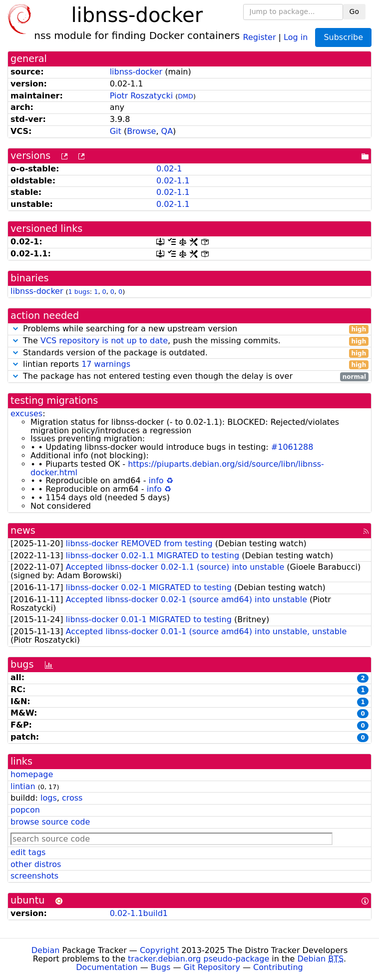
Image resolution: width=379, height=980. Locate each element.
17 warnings (106, 364)
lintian (23, 786)
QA (167, 131)
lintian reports (189, 365)
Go (354, 11)
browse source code (50, 822)
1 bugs (79, 292)
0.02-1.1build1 (139, 913)
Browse (141, 131)
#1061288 (292, 447)
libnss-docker (136, 72)
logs (49, 798)
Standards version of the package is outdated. (189, 353)
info (156, 481)
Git (116, 131)
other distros (36, 864)
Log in (296, 37)
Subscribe (343, 37)
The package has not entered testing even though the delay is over (189, 377)
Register (260, 37)
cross (72, 798)
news (23, 530)
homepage (32, 774)
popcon (25, 810)
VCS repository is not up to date (104, 341)
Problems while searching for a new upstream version (189, 329)
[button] (15, 329)
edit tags (28, 852)
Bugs (161, 967)
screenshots (34, 876)
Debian (46, 950)
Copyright (159, 950)
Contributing (278, 967)
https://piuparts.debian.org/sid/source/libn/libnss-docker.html (177, 468)
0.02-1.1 (173, 181)
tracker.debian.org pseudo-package (198, 959)
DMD (186, 96)
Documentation (107, 967)
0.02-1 (169, 169)
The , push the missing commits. (189, 341)
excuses (26, 414)
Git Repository (212, 967)
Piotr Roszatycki (141, 96)
